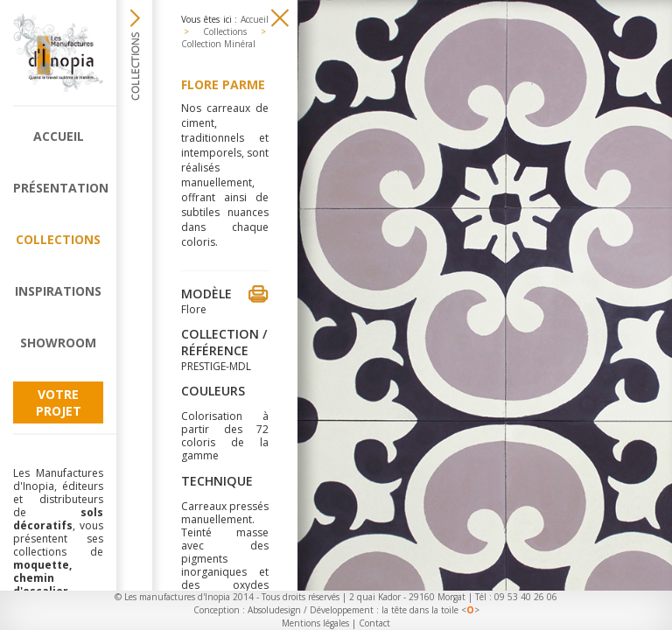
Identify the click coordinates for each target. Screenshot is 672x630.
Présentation (58, 188)
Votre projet (59, 402)
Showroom (58, 343)
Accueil (59, 136)
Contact (374, 623)
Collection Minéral (218, 44)
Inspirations (58, 291)
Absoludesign (274, 610)
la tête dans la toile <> (430, 610)
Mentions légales (315, 623)
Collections (58, 239)
